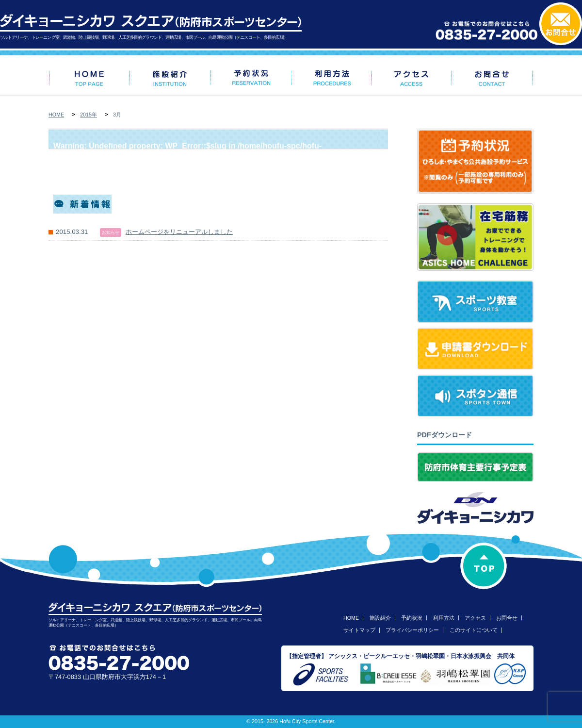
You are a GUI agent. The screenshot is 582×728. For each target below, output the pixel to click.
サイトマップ (359, 630)
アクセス (475, 618)
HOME (56, 115)
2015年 (89, 115)
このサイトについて (474, 630)
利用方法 (444, 618)
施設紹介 (380, 618)
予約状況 (412, 618)
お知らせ (111, 232)
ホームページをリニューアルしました (179, 232)
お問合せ (507, 618)
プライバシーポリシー (412, 630)
